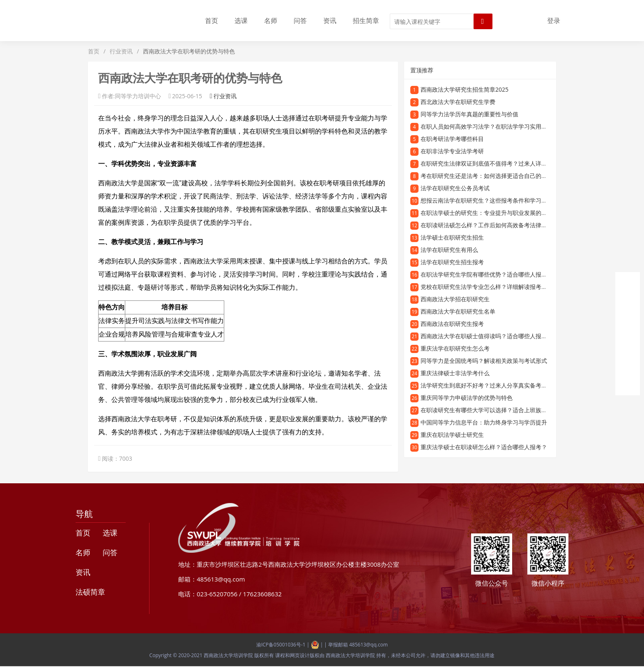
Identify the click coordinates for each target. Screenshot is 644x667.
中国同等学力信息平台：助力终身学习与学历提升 (484, 422)
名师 (271, 21)
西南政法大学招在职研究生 (455, 299)
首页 (212, 21)
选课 (241, 21)
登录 (554, 21)
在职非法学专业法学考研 (452, 151)
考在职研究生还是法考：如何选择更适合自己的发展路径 (492, 176)
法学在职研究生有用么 (449, 250)
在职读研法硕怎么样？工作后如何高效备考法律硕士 (487, 225)
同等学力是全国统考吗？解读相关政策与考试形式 (484, 361)
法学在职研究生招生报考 (452, 262)
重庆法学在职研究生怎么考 (455, 348)
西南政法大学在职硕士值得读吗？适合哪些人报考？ (487, 336)
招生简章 (366, 21)
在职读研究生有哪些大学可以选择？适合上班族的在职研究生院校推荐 (510, 410)
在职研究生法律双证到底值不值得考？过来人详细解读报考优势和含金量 (513, 163)
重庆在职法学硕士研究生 (452, 435)
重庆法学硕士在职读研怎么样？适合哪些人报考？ (484, 447)
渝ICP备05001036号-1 (281, 645)
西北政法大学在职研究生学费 (458, 102)
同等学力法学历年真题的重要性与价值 (469, 114)
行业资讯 (121, 51)
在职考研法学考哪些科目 (452, 139)
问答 (300, 21)
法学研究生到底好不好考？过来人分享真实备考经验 (487, 385)
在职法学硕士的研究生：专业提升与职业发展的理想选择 (492, 213)
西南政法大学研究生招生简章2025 (465, 89)
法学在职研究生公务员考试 (455, 188)
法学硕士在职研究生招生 (452, 237)
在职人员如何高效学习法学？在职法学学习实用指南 (487, 126)
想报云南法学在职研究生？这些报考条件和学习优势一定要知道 (501, 200)
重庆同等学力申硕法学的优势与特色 (467, 398)
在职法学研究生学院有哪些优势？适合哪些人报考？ (487, 274)
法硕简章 (90, 592)
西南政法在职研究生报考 (452, 324)
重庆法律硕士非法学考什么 (455, 373)
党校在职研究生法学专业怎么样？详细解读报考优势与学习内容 (501, 287)
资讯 (330, 21)
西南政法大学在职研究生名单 (458, 311)
